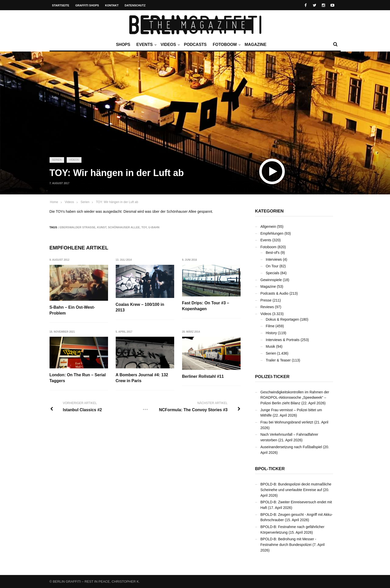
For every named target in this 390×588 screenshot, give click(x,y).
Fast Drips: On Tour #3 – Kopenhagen (206, 306)
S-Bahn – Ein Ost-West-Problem (72, 310)
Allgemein (268, 227)
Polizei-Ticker (272, 377)
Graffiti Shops (87, 5)
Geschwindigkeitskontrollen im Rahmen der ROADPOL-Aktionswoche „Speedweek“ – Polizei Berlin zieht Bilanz (295, 398)
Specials (273, 273)
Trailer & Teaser (278, 360)
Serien (57, 160)
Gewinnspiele (271, 280)
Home (54, 202)
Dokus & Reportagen (282, 319)
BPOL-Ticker (270, 469)
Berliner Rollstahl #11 (203, 376)
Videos (170, 45)
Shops (123, 45)
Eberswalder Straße (78, 227)
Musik (271, 346)
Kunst (102, 227)
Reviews (267, 307)
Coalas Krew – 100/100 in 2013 (140, 307)
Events (146, 45)
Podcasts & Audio (275, 293)
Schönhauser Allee (124, 227)
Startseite (61, 5)
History (271, 333)
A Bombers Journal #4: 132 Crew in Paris (142, 378)
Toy (144, 227)
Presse (266, 300)
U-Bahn (154, 227)
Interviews (274, 259)
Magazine (256, 45)
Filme (270, 326)
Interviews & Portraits (283, 340)
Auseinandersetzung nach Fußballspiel (291, 447)
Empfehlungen (272, 233)
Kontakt (112, 5)
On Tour (272, 266)
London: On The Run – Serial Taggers (78, 378)
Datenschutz (135, 5)
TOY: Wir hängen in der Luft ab (117, 202)
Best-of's (273, 253)
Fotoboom (226, 45)
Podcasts (195, 45)
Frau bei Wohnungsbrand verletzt (287, 422)
